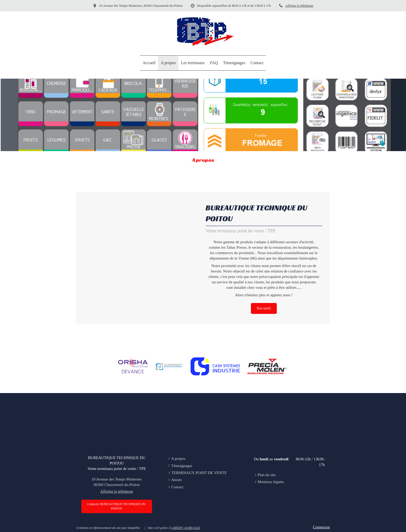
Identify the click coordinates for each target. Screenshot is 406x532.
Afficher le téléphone (299, 6)
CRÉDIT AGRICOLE (186, 528)
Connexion (321, 527)
